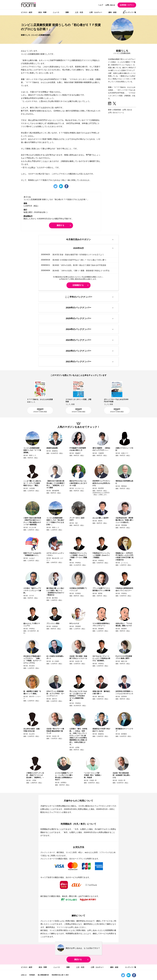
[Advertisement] (123, 130)
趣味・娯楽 (112, 12)
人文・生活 (79, 12)
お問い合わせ (110, 5)
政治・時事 (42, 12)
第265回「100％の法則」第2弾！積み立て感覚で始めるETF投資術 (79, 265)
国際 (67, 12)
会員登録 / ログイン (127, 5)
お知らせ (24, 975)
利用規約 (32, 975)
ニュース (56, 12)
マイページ (61, 927)
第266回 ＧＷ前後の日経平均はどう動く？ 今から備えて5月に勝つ (79, 260)
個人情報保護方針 (43, 975)
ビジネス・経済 (27, 12)
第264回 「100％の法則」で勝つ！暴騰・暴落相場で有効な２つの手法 (81, 271)
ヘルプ (101, 5)
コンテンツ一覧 (130, 12)
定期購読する (78, 285)
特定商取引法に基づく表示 (60, 975)
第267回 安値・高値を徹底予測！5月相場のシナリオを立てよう (78, 255)
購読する (60, 225)
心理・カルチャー (96, 12)
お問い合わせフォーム (116, 113)
